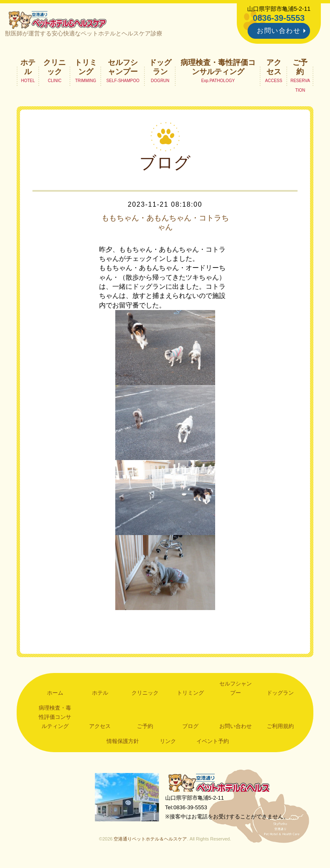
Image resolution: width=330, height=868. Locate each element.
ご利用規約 (280, 729)
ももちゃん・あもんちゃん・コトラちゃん (165, 225)
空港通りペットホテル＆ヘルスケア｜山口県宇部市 (60, 21)
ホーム (55, 695)
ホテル (28, 69)
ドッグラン (160, 69)
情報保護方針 (123, 743)
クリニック (55, 69)
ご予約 (300, 69)
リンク (168, 743)
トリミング (86, 69)
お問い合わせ (279, 31)
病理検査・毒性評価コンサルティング (218, 69)
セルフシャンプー (123, 69)
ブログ (190, 729)
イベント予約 (213, 743)
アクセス (274, 69)
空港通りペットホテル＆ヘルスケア (223, 786)
